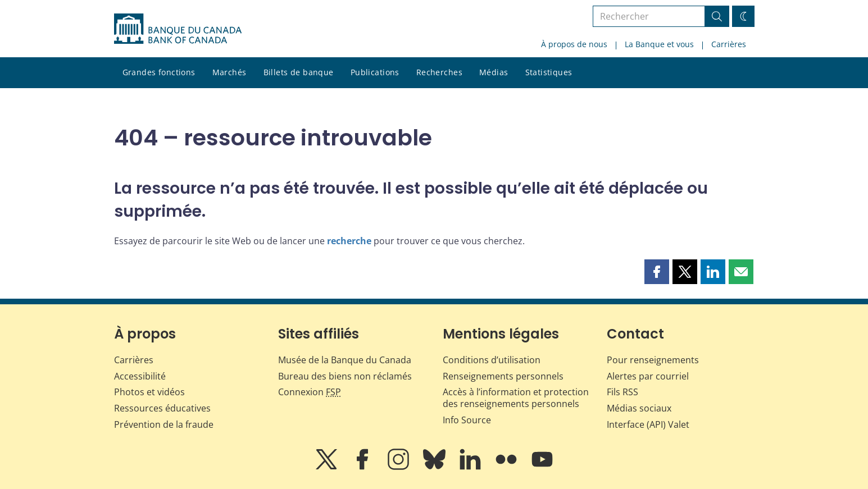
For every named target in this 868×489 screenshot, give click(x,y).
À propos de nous (574, 44)
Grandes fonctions (159, 72)
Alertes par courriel (648, 376)
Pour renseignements (653, 360)
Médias (494, 72)
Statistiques (549, 72)
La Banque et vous (659, 44)
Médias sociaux (639, 408)
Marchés (230, 72)
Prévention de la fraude (164, 424)
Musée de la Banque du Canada (345, 360)
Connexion (310, 392)
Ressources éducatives (162, 408)
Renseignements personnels (503, 376)
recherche (349, 241)
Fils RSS (622, 392)
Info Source (467, 420)
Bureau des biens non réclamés (345, 376)
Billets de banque (299, 72)
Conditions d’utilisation (492, 360)
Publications (375, 72)
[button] (657, 272)
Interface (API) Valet (648, 424)
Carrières (729, 44)
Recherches (439, 72)
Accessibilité (140, 376)
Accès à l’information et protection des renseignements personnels (516, 398)
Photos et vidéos (149, 392)
